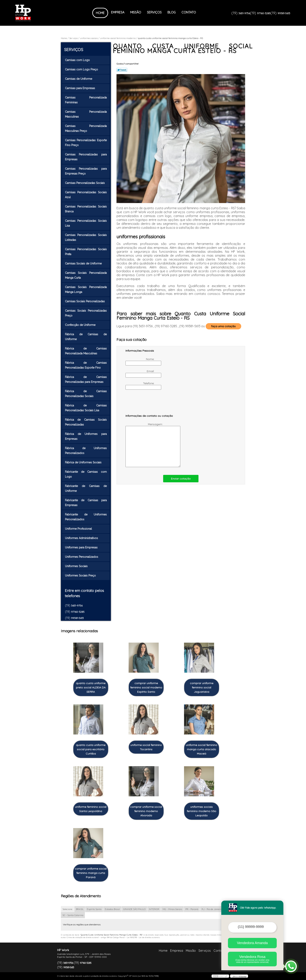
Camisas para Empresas (80, 88)
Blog (172, 12)
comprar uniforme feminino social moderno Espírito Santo (146, 687)
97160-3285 (264, 13)
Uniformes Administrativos (82, 538)
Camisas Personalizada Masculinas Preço (86, 128)
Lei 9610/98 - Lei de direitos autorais (143, 937)
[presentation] (150, 404)
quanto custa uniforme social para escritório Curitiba (91, 749)
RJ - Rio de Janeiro (212, 909)
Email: (140, 373)
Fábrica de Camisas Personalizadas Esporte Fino (86, 365)
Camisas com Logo (78, 60)
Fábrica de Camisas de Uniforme (86, 337)
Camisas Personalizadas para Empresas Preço (86, 171)
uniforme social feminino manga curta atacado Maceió (201, 749)
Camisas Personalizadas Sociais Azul (86, 195)
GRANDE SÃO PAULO (134, 909)
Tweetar (122, 70)
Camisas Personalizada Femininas (86, 100)
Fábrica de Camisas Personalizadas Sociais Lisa (86, 408)
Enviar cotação (181, 479)
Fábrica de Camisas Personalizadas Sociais (86, 394)
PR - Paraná (192, 909)
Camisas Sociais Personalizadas (85, 301)
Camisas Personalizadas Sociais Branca (86, 209)
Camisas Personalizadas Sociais (85, 183)
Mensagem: (145, 445)
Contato (189, 12)
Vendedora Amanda (252, 943)
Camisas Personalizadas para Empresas (86, 157)
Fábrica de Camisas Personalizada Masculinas (86, 351)
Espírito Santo (94, 909)
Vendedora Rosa (252, 959)
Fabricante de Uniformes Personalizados (86, 517)
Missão (136, 12)
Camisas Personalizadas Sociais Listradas (86, 237)
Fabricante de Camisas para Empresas (86, 503)
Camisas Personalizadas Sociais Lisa (86, 223)
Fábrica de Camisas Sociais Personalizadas (86, 422)
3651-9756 (244, 13)
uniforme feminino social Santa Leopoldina (91, 809)
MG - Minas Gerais (172, 909)
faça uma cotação (223, 326)
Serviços (154, 12)
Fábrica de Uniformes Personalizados (86, 451)
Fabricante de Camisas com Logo (86, 474)
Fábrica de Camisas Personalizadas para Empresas (86, 379)
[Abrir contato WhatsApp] (291, 966)
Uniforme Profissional (79, 529)
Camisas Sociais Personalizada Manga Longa (86, 290)
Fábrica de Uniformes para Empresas (86, 436)
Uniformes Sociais (77, 566)
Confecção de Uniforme (81, 325)
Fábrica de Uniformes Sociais (84, 462)
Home (100, 13)
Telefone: (140, 386)
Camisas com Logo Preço (82, 69)
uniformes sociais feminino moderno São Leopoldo (201, 811)
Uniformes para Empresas (82, 547)
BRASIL (80, 909)
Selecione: (68, 909)
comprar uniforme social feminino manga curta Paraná (91, 873)
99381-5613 (284, 13)
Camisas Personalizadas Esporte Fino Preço (86, 143)
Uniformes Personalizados (82, 557)
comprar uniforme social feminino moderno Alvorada (146, 811)
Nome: (140, 361)
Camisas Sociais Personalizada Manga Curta (86, 275)
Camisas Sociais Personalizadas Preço (86, 313)
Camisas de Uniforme (79, 79)
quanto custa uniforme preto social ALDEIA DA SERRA (91, 687)
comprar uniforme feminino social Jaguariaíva (202, 687)
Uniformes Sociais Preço (81, 576)
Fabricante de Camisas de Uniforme (86, 488)
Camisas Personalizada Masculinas (86, 114)
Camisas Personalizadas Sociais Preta (86, 252)
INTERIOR (154, 909)
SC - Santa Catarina (73, 915)
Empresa (118, 12)
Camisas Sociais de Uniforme (84, 263)
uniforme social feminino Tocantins (146, 747)
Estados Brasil (112, 909)
